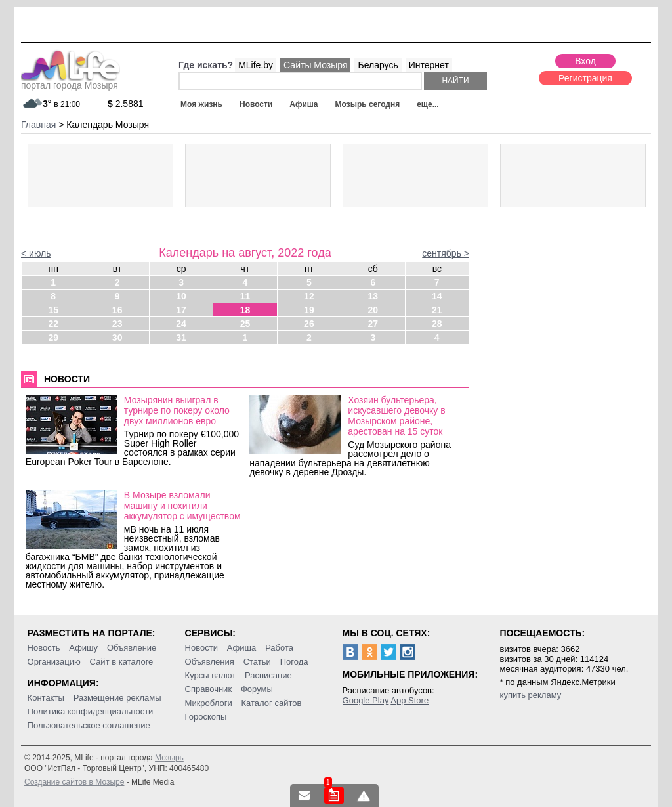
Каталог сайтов (272, 703)
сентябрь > (446, 253)
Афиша (304, 104)
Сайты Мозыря (315, 65)
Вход (585, 61)
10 (181, 296)
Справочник (209, 689)
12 (309, 296)
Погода (294, 662)
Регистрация (585, 78)
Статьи (257, 662)
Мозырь (169, 758)
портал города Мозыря (71, 81)
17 (181, 310)
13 (373, 296)
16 (117, 310)
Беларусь (378, 65)
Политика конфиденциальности (91, 711)
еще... (428, 104)
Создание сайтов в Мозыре (74, 782)
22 (53, 324)
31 (181, 338)
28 (437, 324)
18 (245, 310)
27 (373, 324)
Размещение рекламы (117, 698)
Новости (256, 104)
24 (181, 324)
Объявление (132, 648)
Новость (44, 648)
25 (245, 324)
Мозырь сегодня (368, 104)
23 (117, 324)
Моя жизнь (201, 104)
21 (437, 310)
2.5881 (126, 104)
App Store (409, 700)
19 (309, 310)
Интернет (429, 65)
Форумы (257, 689)
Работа (279, 648)
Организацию (54, 662)
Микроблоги (209, 703)
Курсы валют (211, 675)
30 (117, 338)
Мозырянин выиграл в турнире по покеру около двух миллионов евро (177, 410)
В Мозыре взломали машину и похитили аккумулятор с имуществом (182, 506)
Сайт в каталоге (122, 662)
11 (245, 296)
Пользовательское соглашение (89, 725)
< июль (36, 253)
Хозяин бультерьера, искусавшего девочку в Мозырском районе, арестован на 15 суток (396, 416)
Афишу (83, 648)
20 (373, 310)
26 (309, 324)
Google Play (366, 700)
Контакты (46, 698)
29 (53, 338)
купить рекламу (531, 695)
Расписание (268, 675)
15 (53, 310)
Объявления (210, 662)
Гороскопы (206, 717)
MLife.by (256, 65)
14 (437, 296)
